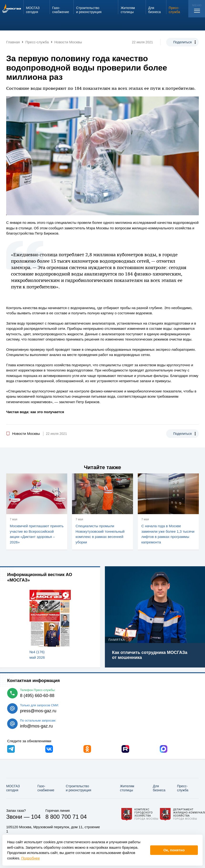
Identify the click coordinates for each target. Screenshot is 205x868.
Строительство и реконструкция (79, 788)
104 (36, 817)
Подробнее (31, 858)
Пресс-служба (183, 788)
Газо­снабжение (46, 788)
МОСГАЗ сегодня (13, 788)
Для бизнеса (159, 788)
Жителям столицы (127, 788)
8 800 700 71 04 (66, 817)
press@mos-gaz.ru (38, 711)
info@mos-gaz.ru (36, 726)
